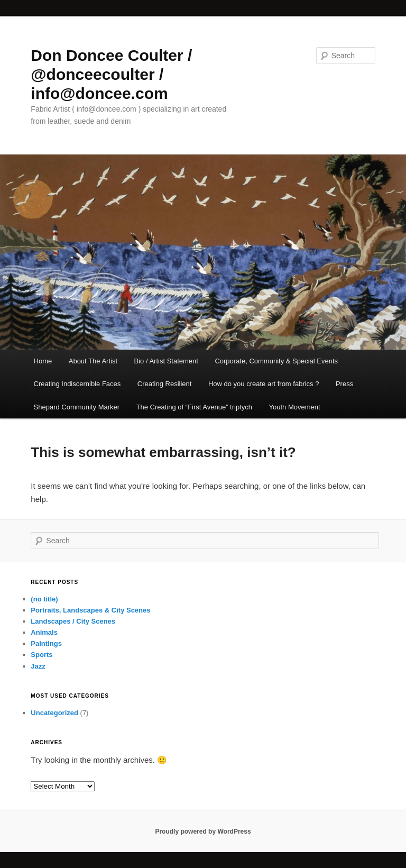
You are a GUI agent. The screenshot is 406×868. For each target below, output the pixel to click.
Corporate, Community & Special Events (276, 361)
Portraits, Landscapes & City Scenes (90, 610)
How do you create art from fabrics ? (264, 384)
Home (43, 361)
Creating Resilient (165, 384)
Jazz (38, 666)
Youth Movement (295, 407)
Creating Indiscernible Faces (77, 384)
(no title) (44, 599)
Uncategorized (54, 713)
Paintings (46, 643)
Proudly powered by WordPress (203, 832)
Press (344, 384)
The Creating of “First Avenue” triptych (194, 407)
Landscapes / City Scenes (73, 621)
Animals (44, 632)
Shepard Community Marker (77, 407)
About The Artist (93, 361)
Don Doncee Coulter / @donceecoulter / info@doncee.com (111, 74)
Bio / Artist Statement (166, 361)
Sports (41, 655)
